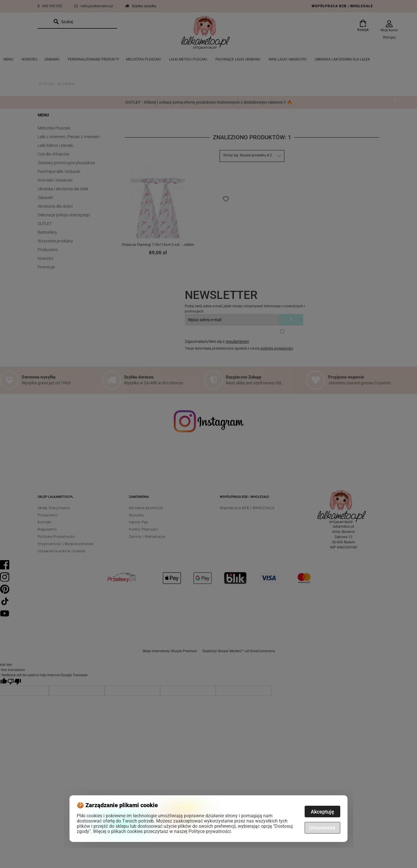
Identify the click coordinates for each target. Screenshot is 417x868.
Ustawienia (322, 828)
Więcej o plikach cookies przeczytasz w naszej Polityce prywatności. (162, 831)
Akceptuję (322, 812)
